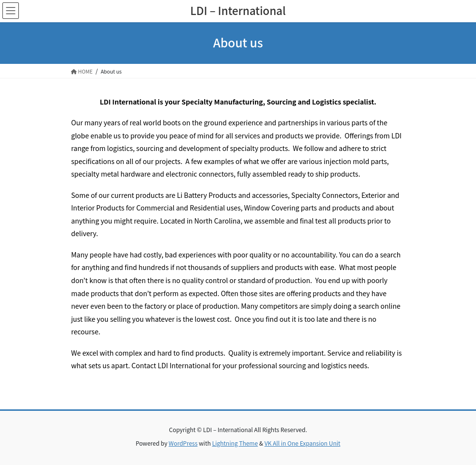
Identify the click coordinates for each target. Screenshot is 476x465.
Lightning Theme (235, 443)
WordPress (183, 443)
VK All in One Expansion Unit (303, 443)
